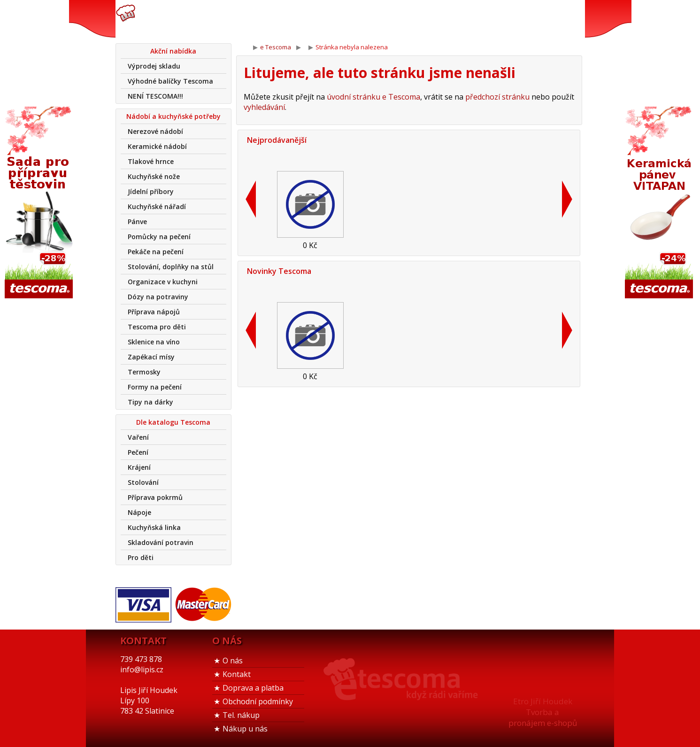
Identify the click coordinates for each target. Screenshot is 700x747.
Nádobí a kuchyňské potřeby (173, 116)
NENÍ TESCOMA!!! (155, 96)
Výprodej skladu (154, 66)
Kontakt (237, 674)
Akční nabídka (173, 51)
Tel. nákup (241, 715)
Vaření (138, 437)
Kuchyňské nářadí (157, 206)
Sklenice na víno (154, 342)
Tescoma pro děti (157, 327)
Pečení (138, 452)
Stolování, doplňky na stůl (171, 267)
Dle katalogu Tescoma (173, 422)
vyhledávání (264, 107)
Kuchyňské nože (154, 176)
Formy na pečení (155, 387)
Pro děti (141, 557)
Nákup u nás (245, 729)
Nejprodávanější (277, 140)
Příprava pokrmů (155, 497)
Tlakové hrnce (151, 161)
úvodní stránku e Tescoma (373, 97)
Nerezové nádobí (155, 131)
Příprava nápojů (154, 312)
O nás (233, 661)
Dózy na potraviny (158, 297)
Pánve (137, 222)
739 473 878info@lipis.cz (265, 19)
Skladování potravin (161, 542)
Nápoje (139, 512)
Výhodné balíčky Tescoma (170, 81)
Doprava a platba (253, 688)
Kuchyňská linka (154, 527)
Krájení (139, 467)
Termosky (144, 372)
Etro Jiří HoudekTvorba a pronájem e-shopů (543, 712)
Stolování (143, 482)
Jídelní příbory (151, 191)
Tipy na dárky (150, 402)
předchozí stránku (497, 97)
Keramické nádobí (157, 146)
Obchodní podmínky (258, 701)
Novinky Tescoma (279, 271)
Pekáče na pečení (156, 252)
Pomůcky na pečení (159, 237)
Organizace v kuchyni (163, 282)
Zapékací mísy (151, 357)
